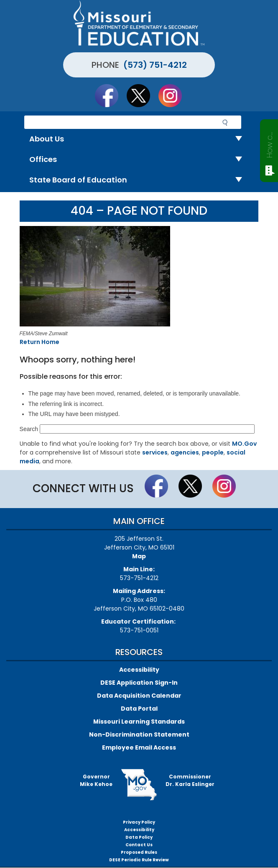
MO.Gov (244, 444)
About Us (139, 139)
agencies (185, 452)
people (213, 452)
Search (29, 429)
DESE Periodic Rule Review (139, 860)
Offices (139, 160)
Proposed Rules (139, 852)
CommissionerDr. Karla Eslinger (190, 780)
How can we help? (269, 143)
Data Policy (139, 837)
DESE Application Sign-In (139, 683)
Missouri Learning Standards (139, 722)
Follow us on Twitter (142, 95)
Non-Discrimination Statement (139, 734)
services (155, 452)
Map (139, 556)
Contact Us (139, 845)
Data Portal (139, 709)
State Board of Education (139, 180)
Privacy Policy (139, 822)
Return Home (40, 342)
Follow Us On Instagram (174, 95)
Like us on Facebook (110, 95)
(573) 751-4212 (155, 65)
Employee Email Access (139, 747)
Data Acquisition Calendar (139, 696)
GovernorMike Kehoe (96, 780)
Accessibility (139, 670)
